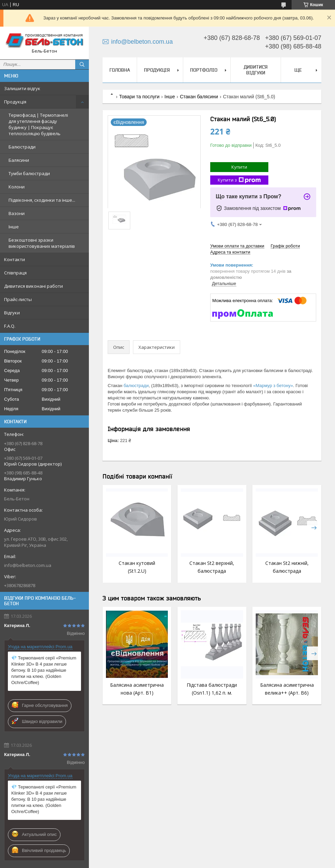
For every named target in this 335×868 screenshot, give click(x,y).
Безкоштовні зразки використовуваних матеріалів (42, 243)
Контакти (15, 259)
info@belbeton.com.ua (28, 565)
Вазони (17, 213)
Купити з (239, 180)
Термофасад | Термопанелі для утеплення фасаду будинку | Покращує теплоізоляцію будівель (38, 124)
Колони (17, 187)
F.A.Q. (10, 326)
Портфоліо (204, 70)
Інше (14, 227)
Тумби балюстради (29, 173)
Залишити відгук (22, 88)
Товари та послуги (139, 97)
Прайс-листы (18, 299)
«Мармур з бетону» (273, 386)
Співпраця (15, 273)
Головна (120, 70)
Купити (239, 167)
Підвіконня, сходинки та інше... (42, 200)
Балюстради (22, 147)
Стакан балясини (199, 97)
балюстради (136, 386)
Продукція (15, 102)
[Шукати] (82, 65)
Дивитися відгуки (256, 70)
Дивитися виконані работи (33, 286)
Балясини (19, 160)
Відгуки (12, 313)
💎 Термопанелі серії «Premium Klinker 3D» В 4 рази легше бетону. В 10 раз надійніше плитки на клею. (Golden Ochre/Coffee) (44, 670)
